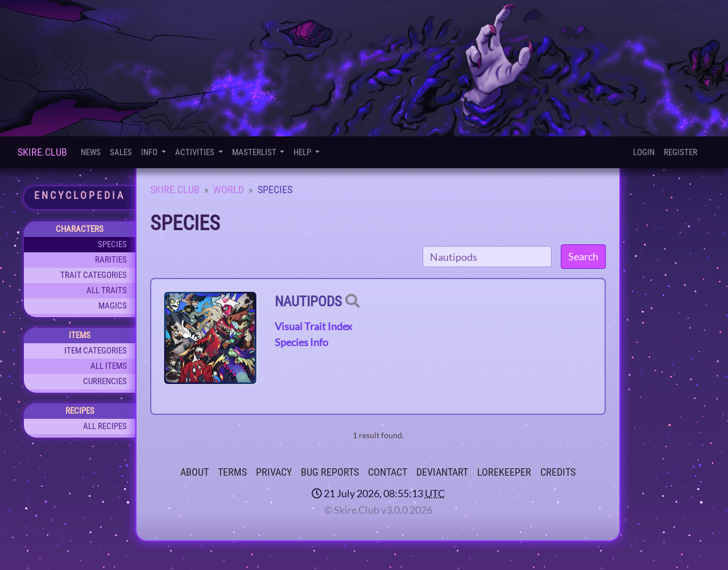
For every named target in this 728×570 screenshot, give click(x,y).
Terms (232, 472)
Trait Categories (94, 275)
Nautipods (308, 301)
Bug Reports (330, 472)
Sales (121, 152)
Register (681, 152)
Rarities (111, 260)
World (229, 190)
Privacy (274, 472)
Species (112, 244)
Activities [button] (196, 152)
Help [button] (303, 152)
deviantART (442, 472)
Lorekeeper (504, 472)
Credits (558, 472)
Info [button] (150, 152)
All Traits (107, 290)
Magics (113, 306)
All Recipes (105, 426)
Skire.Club (42, 152)
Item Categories (96, 351)
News (91, 152)
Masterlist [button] (255, 152)
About (195, 472)
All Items (109, 366)
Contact (388, 472)
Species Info (301, 342)
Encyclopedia (80, 195)
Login (644, 152)
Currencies (105, 381)
